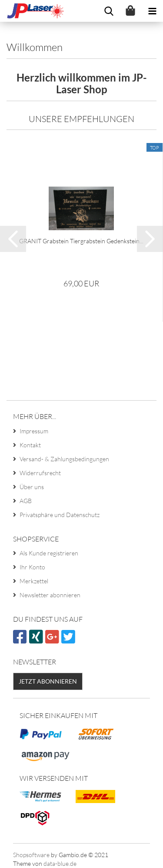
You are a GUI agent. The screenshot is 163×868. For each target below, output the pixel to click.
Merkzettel (34, 581)
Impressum (34, 431)
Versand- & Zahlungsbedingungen (64, 459)
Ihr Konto (32, 567)
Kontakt (30, 445)
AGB (26, 501)
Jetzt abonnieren (48, 681)
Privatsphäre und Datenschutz (60, 515)
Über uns (32, 487)
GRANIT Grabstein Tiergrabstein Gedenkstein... (81, 241)
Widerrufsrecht (40, 473)
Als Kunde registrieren (49, 553)
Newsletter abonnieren (50, 595)
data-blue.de (60, 863)
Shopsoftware (31, 855)
